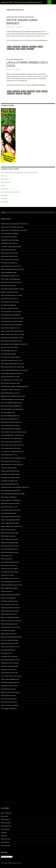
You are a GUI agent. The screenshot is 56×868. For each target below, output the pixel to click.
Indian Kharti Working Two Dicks (10, 377)
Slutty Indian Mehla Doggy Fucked (11, 490)
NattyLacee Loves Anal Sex (9, 286)
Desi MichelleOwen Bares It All (10, 276)
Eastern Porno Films (18, 863)
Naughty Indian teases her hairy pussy (12, 526)
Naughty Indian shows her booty (10, 692)
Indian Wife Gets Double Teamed (10, 474)
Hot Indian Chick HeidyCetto (9, 263)
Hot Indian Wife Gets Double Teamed (12, 321)
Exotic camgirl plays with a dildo (10, 523)
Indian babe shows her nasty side (10, 627)
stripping (19, 93)
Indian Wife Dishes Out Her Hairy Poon (12, 464)
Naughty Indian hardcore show (10, 643)
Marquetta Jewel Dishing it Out (10, 419)
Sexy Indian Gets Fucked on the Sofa (11, 341)
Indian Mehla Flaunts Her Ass (9, 243)
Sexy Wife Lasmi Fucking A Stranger (11, 246)
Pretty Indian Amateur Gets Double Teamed (14, 432)
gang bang (17, 47)
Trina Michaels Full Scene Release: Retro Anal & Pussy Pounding (19, 172)
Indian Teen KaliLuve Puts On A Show (12, 295)
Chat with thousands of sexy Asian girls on (27, 40)
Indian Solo (4, 836)
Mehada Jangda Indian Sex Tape (10, 484)
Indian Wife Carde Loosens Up (10, 299)
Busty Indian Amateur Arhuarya (10, 259)
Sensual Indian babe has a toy (9, 624)
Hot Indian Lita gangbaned (8, 305)
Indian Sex (21, 17)
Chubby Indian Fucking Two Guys (10, 471)
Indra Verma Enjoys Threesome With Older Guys (15, 487)
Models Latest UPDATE (11, 169)
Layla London (5, 179)
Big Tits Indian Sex (6, 813)
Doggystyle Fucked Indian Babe (10, 240)
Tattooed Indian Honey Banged (10, 233)
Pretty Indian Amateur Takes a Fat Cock (12, 445)
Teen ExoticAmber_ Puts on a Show (11, 312)
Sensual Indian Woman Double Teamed (12, 409)
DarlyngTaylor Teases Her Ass (9, 256)
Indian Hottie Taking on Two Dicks (11, 390)
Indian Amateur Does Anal (8, 250)
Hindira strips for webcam (8, 536)
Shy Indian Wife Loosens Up (9, 351)
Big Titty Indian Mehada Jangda (10, 617)
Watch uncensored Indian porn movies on (26, 85)
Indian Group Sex (12, 17)
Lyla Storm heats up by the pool (10, 546)
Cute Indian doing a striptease (10, 640)
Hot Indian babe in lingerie (8, 689)
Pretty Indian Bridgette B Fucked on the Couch (14, 370)
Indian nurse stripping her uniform (11, 520)
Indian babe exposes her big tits (10, 611)
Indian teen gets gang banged (9, 666)
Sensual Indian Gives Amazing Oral (11, 500)
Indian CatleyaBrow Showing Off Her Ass (13, 269)
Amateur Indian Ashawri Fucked (10, 302)
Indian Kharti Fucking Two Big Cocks (11, 422)
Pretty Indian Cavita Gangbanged (10, 279)
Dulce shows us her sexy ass (9, 565)
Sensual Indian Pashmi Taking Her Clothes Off (14, 344)
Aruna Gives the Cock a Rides (9, 347)
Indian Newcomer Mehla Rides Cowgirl (12, 338)
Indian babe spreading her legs (10, 543)
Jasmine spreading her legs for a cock (11, 585)
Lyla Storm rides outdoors (8, 530)
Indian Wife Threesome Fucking (10, 503)
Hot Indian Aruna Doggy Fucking (10, 477)
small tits (31, 49)
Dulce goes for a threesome (9, 669)
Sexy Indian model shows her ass (10, 660)
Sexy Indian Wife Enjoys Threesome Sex (12, 435)
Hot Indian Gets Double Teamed (10, 357)
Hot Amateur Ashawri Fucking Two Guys (12, 289)
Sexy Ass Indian (5, 845)
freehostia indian (4, 863)
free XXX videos (11, 863)
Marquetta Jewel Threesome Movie (11, 282)
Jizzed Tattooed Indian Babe (9, 237)
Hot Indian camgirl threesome (9, 601)
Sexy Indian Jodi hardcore (8, 650)
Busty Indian (4, 816)
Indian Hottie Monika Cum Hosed (10, 425)
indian (40, 47)
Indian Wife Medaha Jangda (9, 273)
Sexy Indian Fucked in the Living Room (12, 325)
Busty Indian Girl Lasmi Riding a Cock (11, 406)
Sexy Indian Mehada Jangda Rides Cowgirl (13, 494)
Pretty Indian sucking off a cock (10, 562)
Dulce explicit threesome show (10, 578)
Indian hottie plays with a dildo (10, 533)
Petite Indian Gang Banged (22, 22)
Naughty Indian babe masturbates (11, 595)
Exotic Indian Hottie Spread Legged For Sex (13, 458)
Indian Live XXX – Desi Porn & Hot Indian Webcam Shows (22, 2)
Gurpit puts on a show (7, 575)
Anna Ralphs (4, 195)
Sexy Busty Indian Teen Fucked (10, 308)
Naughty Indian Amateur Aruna (10, 292)
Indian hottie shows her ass (9, 634)
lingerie (45, 91)
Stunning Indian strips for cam (9, 673)
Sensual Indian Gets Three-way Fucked (12, 318)
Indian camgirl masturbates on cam (11, 517)
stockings (11, 93)
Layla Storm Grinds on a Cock (27, 64)
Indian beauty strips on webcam (10, 663)
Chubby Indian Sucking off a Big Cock (11, 373)
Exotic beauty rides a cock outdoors (11, 676)
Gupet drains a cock (7, 556)
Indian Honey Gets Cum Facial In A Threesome (14, 224)
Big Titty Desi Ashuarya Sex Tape (10, 383)
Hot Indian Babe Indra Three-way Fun (12, 380)
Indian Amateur (5, 819)
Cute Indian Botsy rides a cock (10, 604)
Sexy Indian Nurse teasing (8, 513)
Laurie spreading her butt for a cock (11, 582)
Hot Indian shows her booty (9, 699)
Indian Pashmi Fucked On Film (9, 253)
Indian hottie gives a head (8, 695)
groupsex (25, 47)
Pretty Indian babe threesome (9, 539)
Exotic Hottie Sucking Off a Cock (10, 328)
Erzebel (3, 185)
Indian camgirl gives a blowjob (9, 588)
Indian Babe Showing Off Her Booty (11, 429)
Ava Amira (4, 176)
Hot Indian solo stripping (8, 630)
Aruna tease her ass (7, 559)
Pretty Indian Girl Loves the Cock (10, 461)
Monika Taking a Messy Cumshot (10, 393)
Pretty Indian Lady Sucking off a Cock (11, 442)
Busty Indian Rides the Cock (9, 455)
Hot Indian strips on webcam (9, 656)
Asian (10, 47)
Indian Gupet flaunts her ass (9, 614)
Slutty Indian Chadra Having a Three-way (13, 364)
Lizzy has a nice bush (7, 591)
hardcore (33, 47)
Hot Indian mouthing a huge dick (10, 682)
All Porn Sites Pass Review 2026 (10, 192)
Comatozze (4, 198)
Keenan (20, 27)
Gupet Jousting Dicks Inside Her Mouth (12, 331)
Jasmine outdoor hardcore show (10, 647)
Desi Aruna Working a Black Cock (10, 416)
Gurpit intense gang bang (8, 598)
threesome (27, 93)
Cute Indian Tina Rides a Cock (9, 481)
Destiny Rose (5, 189)
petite (23, 49)
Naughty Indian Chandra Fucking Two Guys (13, 396)
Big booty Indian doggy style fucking (11, 637)
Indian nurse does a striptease (10, 705)
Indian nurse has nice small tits (10, 569)
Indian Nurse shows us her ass (10, 686)
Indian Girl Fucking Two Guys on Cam (11, 360)
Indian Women (29, 17)
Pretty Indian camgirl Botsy (9, 708)
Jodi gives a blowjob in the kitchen (11, 608)
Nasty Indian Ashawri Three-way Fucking (13, 367)
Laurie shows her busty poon (9, 702)
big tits (18, 76)
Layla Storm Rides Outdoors (9, 468)
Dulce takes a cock (6, 653)
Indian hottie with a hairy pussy (10, 552)
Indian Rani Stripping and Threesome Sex (13, 399)
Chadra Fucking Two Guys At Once (11, 266)
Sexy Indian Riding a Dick (8, 412)
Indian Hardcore (5, 829)
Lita (18, 49)
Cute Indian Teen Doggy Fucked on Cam (12, 451)
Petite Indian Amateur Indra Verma (11, 448)
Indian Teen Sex (5, 839)
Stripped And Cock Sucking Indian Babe (12, 227)
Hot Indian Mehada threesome (10, 549)
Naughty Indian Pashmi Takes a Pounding (13, 334)
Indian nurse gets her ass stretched (11, 621)
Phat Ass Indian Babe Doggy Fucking (11, 403)
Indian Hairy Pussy (6, 826)
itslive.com (11, 49)
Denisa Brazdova (6, 182)
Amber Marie (5, 202)
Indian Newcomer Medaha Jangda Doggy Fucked (15, 386)
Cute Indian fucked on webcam (10, 572)
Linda (38, 91)
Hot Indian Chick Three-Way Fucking (11, 438)
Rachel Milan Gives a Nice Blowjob (10, 315)
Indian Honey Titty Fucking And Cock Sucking (14, 230)
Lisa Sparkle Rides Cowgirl (8, 354)
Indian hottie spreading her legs (10, 679)
